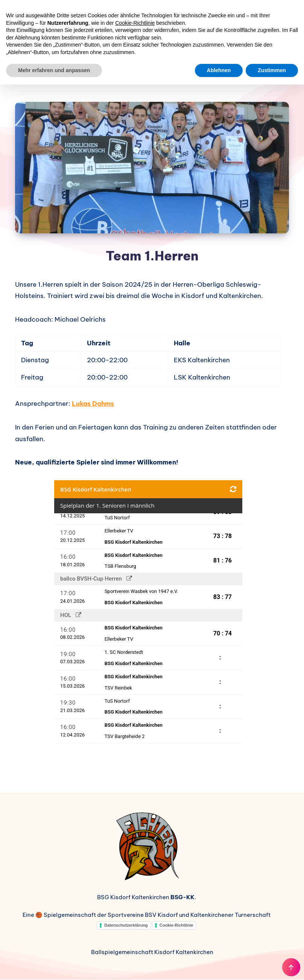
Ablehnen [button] (219, 70)
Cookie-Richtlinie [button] (135, 23)
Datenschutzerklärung (126, 926)
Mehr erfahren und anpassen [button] (54, 70)
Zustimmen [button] (272, 70)
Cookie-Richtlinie (176, 926)
